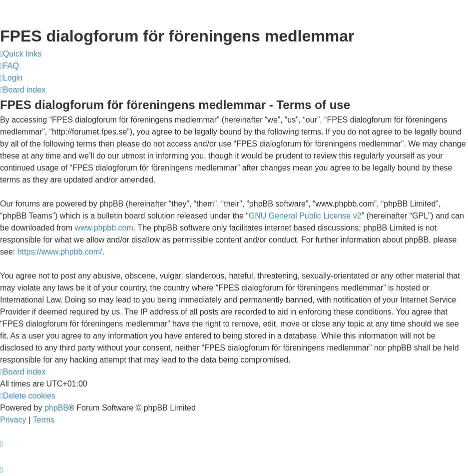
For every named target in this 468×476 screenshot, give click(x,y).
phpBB (56, 408)
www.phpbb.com (104, 228)
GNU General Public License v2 (305, 216)
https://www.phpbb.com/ (60, 252)
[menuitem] (9, 66)
